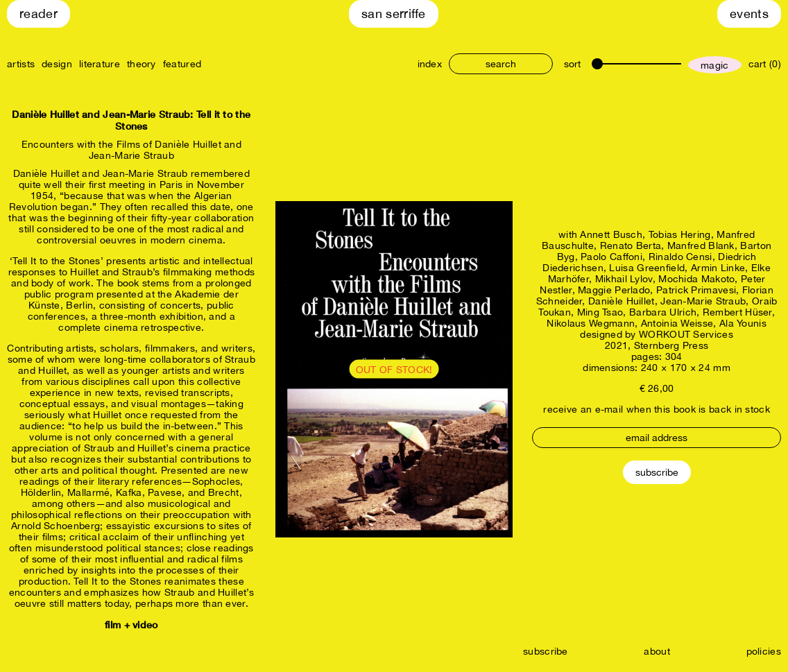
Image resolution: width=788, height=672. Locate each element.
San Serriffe (394, 14)
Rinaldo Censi (680, 257)
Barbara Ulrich (663, 312)
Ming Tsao (600, 312)
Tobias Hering (680, 234)
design (57, 64)
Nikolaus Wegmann (591, 323)
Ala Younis (743, 323)
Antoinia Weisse (677, 323)
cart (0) (765, 64)
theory (142, 64)
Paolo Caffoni (611, 257)
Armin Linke (718, 268)
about (657, 651)
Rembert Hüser (737, 312)
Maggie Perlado (614, 290)
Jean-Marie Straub (703, 301)
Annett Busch (611, 234)
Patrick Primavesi (696, 290)
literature (100, 64)
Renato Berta (631, 245)
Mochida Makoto (696, 279)
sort (572, 64)
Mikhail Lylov (624, 279)
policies (764, 651)
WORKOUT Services (686, 334)
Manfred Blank (701, 245)
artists (21, 64)
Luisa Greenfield (647, 268)
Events (749, 14)
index (430, 64)
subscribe (546, 651)
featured (182, 64)
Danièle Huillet (622, 301)
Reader (38, 14)
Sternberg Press (671, 345)
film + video (131, 624)
